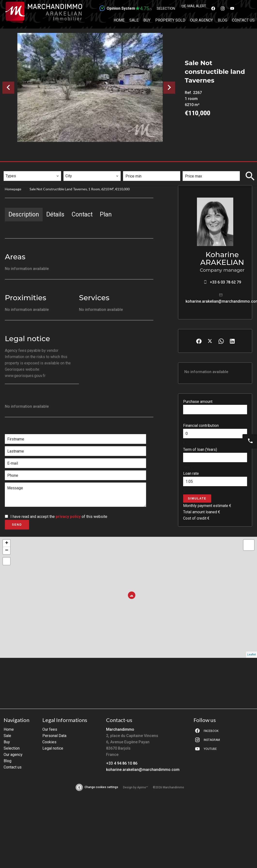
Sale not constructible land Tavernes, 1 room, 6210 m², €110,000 (80, 189)
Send (17, 525)
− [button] (7, 551)
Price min (135, 168)
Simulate (197, 499)
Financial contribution (201, 426)
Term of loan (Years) (200, 449)
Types (11, 168)
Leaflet (252, 655)
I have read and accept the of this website (59, 517)
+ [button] (7, 543)
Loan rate (191, 473)
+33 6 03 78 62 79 (225, 282)
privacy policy (68, 517)
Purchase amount (198, 402)
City (70, 168)
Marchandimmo (120, 729)
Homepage (13, 189)
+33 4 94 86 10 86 (122, 763)
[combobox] (32, 176)
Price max (195, 168)
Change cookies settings (101, 787)
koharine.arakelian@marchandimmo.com (143, 770)
